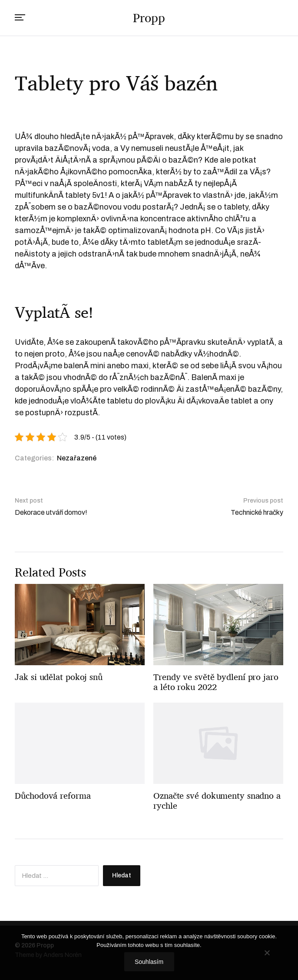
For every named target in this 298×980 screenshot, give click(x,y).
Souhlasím (149, 962)
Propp (149, 18)
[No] (267, 953)
